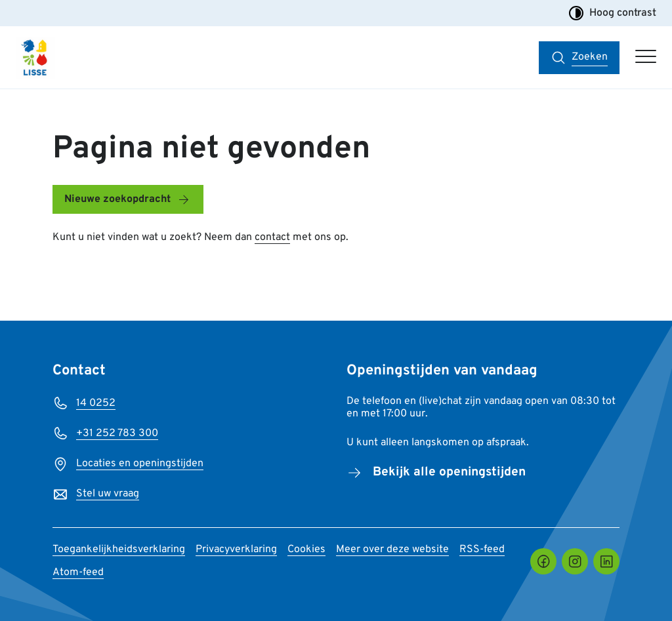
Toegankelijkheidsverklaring (119, 550)
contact (272, 237)
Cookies (306, 550)
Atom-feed (78, 572)
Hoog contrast (612, 13)
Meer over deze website (392, 550)
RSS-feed (482, 550)
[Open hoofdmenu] (646, 58)
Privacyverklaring (236, 550)
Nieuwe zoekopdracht (117, 199)
